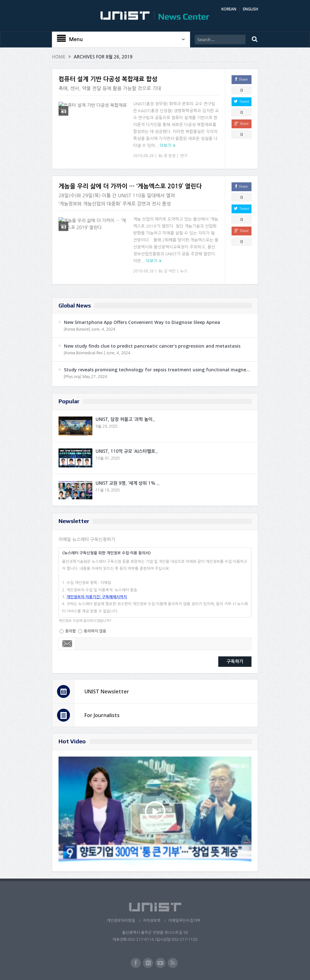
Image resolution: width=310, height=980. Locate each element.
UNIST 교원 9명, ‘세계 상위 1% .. (127, 483)
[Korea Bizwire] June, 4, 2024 (90, 329)
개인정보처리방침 (121, 921)
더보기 (166, 146)
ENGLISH (251, 9)
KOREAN (229, 9)
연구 (184, 156)
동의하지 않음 (95, 631)
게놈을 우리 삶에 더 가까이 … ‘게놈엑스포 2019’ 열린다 (130, 186)
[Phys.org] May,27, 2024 (85, 377)
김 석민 (170, 271)
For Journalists (102, 715)
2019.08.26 (143, 156)
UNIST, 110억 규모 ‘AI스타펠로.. (127, 451)
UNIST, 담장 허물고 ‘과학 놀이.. (125, 419)
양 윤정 (170, 156)
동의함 (71, 631)
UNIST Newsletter (107, 691)
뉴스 (184, 271)
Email (67, 644)
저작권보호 (152, 921)
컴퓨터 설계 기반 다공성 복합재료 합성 (108, 79)
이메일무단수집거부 (184, 921)
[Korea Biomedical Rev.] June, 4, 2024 (97, 353)
